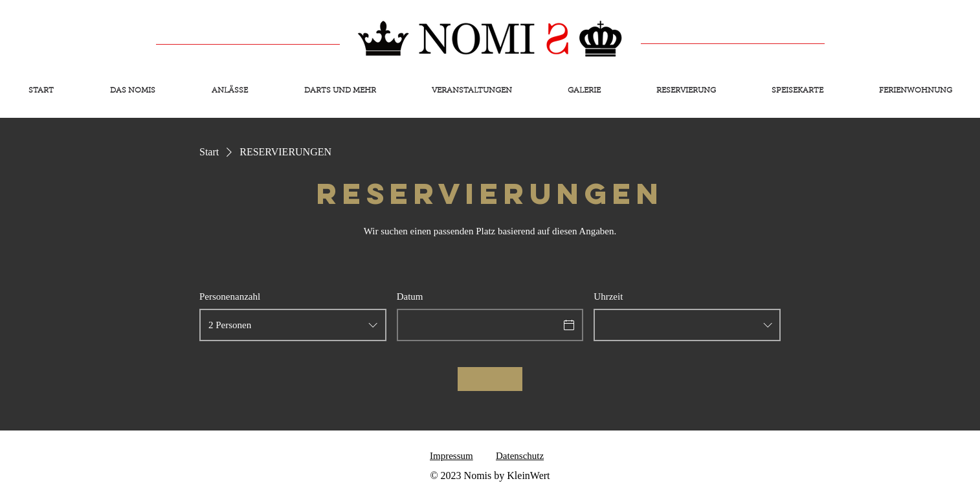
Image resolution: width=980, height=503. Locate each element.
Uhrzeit (608, 296)
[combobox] (293, 325)
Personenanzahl (230, 296)
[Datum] (479, 325)
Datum (410, 296)
